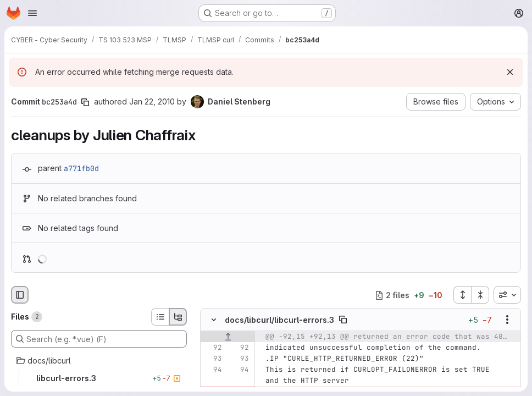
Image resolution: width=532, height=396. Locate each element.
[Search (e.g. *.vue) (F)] (99, 339)
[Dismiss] (510, 72)
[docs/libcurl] (99, 361)
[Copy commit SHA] (85, 102)
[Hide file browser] (20, 295)
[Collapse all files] (480, 295)
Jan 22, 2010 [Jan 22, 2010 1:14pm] (152, 101)
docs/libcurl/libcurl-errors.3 (279, 320)
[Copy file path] (343, 320)
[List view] (160, 317)
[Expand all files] (462, 295)
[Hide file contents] (214, 320)
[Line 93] (213, 359)
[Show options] (507, 320)
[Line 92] (213, 348)
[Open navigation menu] (32, 13)
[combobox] (507, 295)
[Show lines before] (228, 337)
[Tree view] (178, 317)
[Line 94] (213, 370)
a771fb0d (81, 168)
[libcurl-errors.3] (99, 378)
